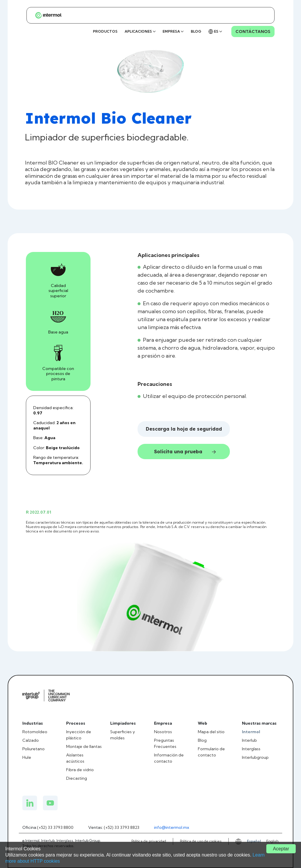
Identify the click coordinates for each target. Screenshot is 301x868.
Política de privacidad (149, 841)
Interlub (249, 740)
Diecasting (77, 778)
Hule (27, 757)
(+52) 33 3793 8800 (55, 827)
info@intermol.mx (172, 827)
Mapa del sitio (211, 732)
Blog (202, 740)
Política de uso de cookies (201, 841)
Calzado (31, 740)
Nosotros (163, 732)
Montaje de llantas (84, 746)
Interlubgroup (255, 757)
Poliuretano (34, 749)
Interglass (251, 749)
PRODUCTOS (105, 31)
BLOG (196, 31)
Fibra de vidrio (80, 770)
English (272, 841)
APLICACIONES (140, 31)
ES (215, 31)
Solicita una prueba (185, 452)
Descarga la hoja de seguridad (184, 429)
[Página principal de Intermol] (46, 15)
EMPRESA (173, 31)
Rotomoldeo (35, 732)
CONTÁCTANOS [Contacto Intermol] (253, 31)
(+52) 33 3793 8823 (122, 827)
